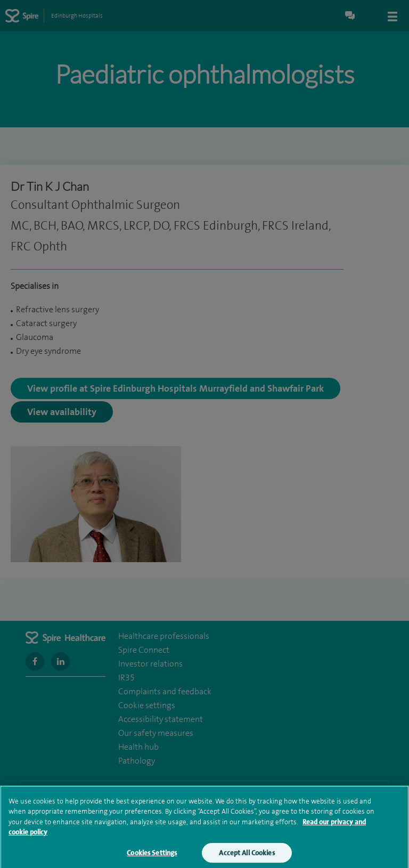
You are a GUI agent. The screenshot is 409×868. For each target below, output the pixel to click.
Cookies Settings (152, 858)
